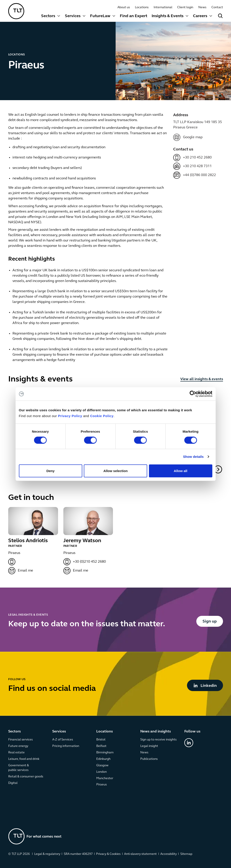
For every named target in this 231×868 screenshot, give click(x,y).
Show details (193, 457)
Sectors (48, 16)
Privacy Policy (70, 416)
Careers (200, 16)
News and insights (155, 732)
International (163, 7)
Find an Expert (134, 16)
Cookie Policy (102, 416)
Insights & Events (167, 16)
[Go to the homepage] (35, 836)
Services (72, 16)
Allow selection (115, 471)
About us (123, 7)
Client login (185, 7)
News (202, 7)
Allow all (181, 471)
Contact (217, 7)
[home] (16, 11)
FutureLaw (100, 16)
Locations (142, 7)
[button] (51, 16)
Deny (51, 471)
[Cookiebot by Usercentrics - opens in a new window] (193, 394)
